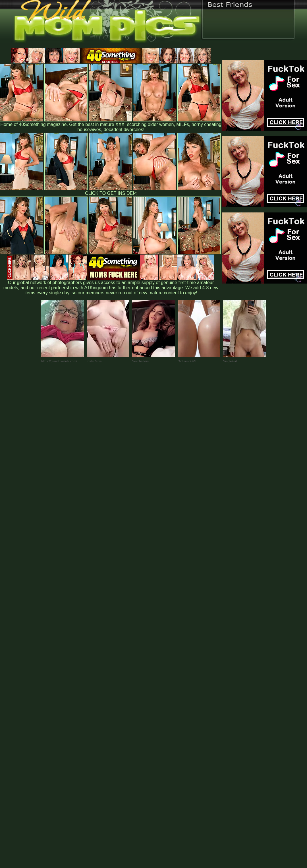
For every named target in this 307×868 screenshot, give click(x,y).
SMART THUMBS (164, 749)
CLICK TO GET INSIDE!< (111, 193)
